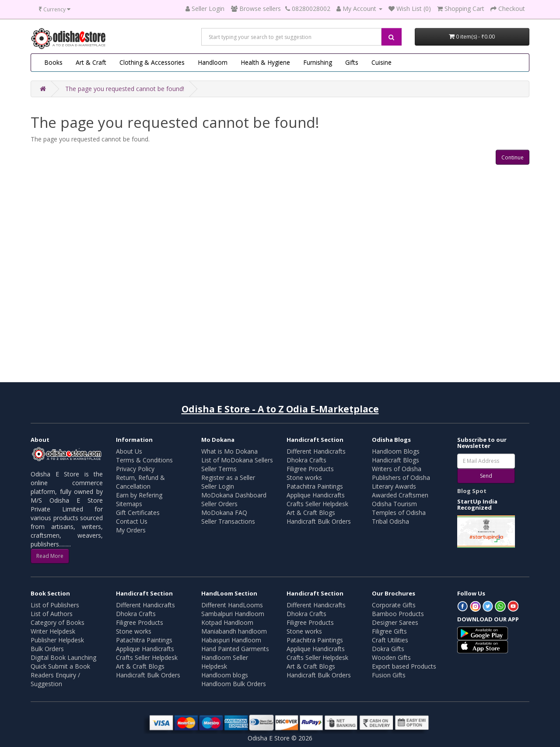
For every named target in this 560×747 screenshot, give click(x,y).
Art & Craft (91, 62)
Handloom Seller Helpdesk (225, 662)
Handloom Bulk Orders (234, 684)
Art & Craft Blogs (311, 513)
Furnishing (318, 62)
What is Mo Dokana (229, 451)
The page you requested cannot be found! (125, 89)
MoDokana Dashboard (234, 495)
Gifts (352, 62)
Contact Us (132, 521)
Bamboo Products (398, 614)
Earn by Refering (139, 495)
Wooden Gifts (391, 657)
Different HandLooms (232, 605)
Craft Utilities (390, 640)
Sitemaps (129, 504)
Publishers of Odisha (401, 477)
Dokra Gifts (388, 649)
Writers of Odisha (397, 469)
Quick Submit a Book (60, 666)
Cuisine (381, 62)
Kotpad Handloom (227, 622)
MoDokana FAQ (224, 513)
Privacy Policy (135, 469)
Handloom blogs (225, 675)
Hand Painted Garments (235, 649)
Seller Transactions (228, 521)
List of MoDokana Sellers (237, 460)
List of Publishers (55, 605)
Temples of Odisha (399, 513)
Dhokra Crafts (306, 460)
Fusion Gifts (389, 675)
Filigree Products (310, 469)
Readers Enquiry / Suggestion (55, 679)
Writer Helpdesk (53, 631)
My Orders (131, 530)
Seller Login (218, 486)
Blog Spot (472, 491)
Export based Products (404, 666)
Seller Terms (219, 469)
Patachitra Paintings (315, 486)
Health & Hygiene (265, 62)
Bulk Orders (47, 649)
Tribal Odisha (390, 521)
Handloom (213, 62)
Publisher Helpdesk (57, 640)
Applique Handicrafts (316, 495)
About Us (129, 451)
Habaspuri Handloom (231, 640)
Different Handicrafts (316, 451)
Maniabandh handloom (234, 631)
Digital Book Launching (63, 657)
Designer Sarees (395, 622)
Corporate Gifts (394, 605)
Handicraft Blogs (395, 460)
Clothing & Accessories (152, 62)
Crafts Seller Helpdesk (317, 504)
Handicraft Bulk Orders (319, 521)
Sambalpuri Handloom (233, 614)
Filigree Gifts (389, 631)
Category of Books (58, 622)
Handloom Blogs (396, 451)
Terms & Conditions (144, 460)
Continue (513, 157)
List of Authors (52, 614)
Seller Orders (219, 504)
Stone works (304, 477)
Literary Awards (394, 486)
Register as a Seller (228, 477)
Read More (50, 556)
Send (486, 476)
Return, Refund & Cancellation (140, 482)
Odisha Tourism (394, 504)
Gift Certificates (138, 513)
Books (53, 62)
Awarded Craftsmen (400, 495)
